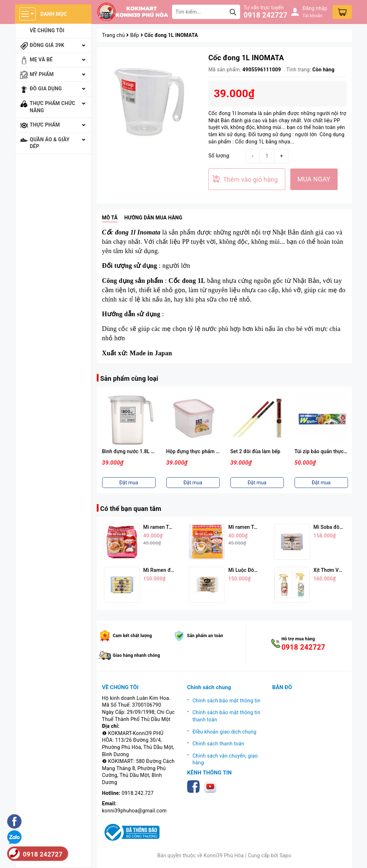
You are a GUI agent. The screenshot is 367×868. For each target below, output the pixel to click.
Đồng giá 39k (47, 45)
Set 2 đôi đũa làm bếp (256, 451)
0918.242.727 (138, 793)
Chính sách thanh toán (218, 744)
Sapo (285, 855)
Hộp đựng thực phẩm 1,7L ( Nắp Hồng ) (211, 451)
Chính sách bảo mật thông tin (227, 701)
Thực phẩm (45, 125)
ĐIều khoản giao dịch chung (224, 732)
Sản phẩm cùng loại (129, 378)
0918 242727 (266, 15)
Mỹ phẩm (42, 74)
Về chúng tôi (47, 30)
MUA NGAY (314, 179)
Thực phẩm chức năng (53, 107)
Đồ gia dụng (46, 89)
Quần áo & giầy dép (50, 143)
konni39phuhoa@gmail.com (134, 811)
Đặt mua (129, 483)
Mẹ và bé (41, 60)
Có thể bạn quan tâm (131, 509)
